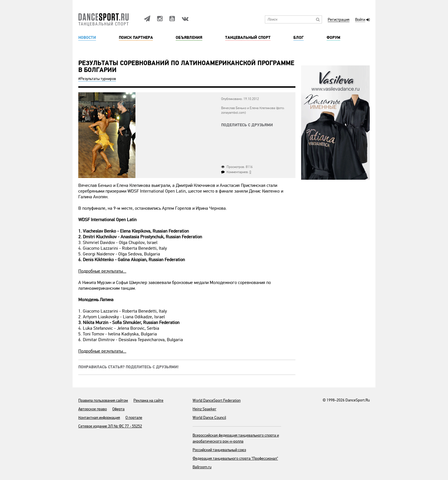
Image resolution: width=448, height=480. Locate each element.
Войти (360, 20)
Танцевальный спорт (248, 38)
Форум (333, 38)
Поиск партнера (136, 38)
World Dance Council (209, 418)
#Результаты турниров (97, 79)
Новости (87, 38)
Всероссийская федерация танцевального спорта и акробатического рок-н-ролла (236, 438)
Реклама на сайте (148, 400)
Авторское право (93, 409)
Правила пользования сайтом (103, 400)
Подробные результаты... (102, 271)
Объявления (189, 38)
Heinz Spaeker (204, 409)
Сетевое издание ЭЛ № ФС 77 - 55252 (110, 426)
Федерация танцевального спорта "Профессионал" (235, 458)
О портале (134, 418)
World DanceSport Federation (217, 400)
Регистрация (339, 20)
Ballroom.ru (202, 467)
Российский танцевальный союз (219, 450)
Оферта (118, 409)
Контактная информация (99, 418)
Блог (299, 38)
